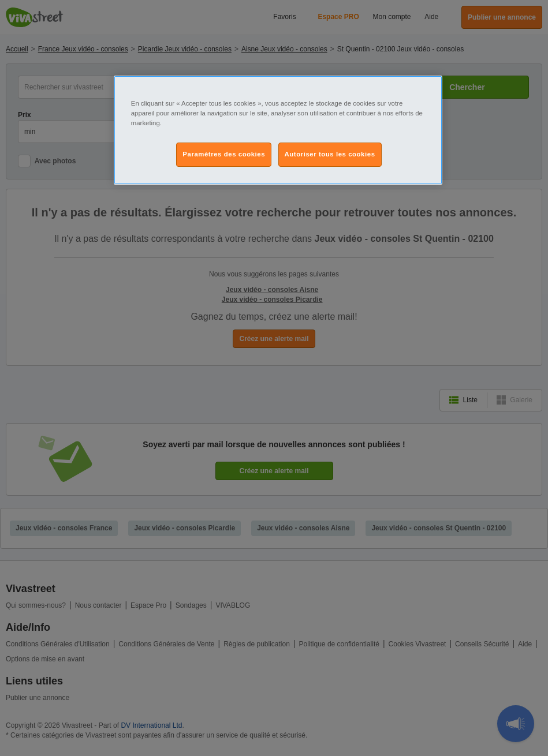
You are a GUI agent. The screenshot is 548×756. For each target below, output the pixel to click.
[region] (278, 130)
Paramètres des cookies (224, 154)
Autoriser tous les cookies (330, 154)
